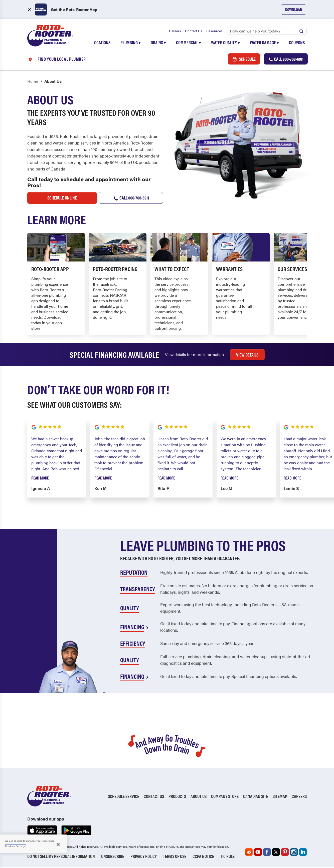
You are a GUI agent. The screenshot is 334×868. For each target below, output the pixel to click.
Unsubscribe (113, 857)
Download (294, 9)
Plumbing (131, 43)
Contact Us (194, 31)
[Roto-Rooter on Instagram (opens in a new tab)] (294, 853)
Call (286, 59)
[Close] (58, 844)
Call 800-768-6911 (131, 199)
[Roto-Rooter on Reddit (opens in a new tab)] (249, 853)
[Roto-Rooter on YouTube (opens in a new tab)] (258, 853)
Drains (158, 43)
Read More (40, 478)
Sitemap (280, 797)
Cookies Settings (15, 846)
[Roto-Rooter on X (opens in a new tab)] (276, 853)
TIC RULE (227, 857)
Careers (175, 31)
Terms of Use (175, 857)
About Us (199, 797)
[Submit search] (301, 31)
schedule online (62, 198)
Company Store (225, 797)
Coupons (297, 43)
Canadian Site (256, 797)
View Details (247, 355)
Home (33, 82)
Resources (214, 31)
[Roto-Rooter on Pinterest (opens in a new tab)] (285, 853)
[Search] (267, 31)
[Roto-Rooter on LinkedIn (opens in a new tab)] (303, 853)
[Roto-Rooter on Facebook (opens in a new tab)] (267, 853)
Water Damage (264, 43)
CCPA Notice (203, 857)
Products (177, 797)
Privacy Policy (144, 857)
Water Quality (225, 43)
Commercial (189, 43)
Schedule (244, 59)
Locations (101, 43)
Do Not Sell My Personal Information (61, 857)
